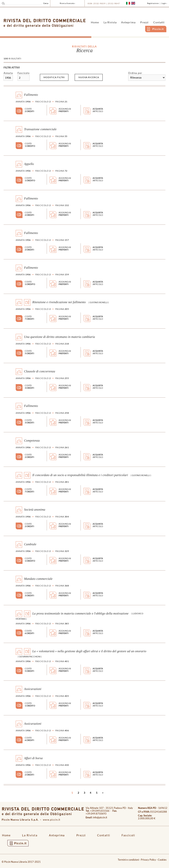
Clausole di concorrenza (40, 371)
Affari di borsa (33, 758)
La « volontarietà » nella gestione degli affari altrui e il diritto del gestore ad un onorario (89, 651)
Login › (164, 3)
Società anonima (35, 510)
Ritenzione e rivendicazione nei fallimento (59, 302)
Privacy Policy (148, 860)
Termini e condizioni (128, 860)
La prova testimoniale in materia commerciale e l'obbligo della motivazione (80, 613)
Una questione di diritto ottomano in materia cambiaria (59, 337)
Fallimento (31, 95)
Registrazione (153, 3)
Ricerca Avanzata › (67, 3)
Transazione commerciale (40, 129)
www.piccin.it (52, 820)
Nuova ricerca (89, 77)
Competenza (32, 440)
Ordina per (135, 73)
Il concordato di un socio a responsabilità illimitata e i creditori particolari (80, 475)
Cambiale (30, 544)
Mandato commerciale (38, 579)
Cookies (162, 860)
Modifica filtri (54, 77)
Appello (29, 164)
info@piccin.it (100, 817)
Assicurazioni (33, 689)
